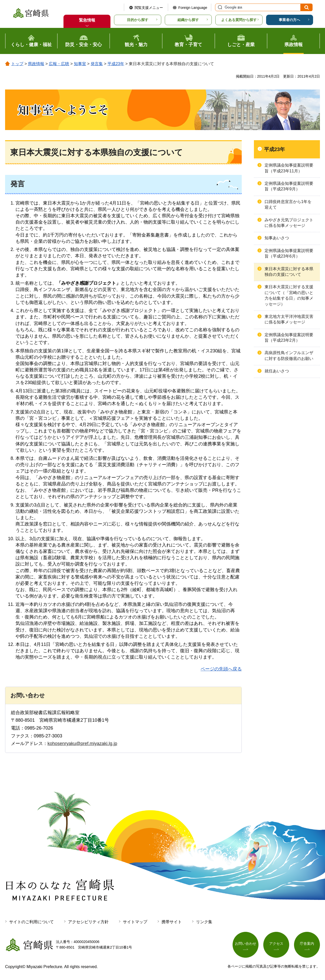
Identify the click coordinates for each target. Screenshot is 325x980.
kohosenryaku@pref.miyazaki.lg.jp (82, 743)
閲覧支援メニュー (149, 8)
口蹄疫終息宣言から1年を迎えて (288, 204)
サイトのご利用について (31, 922)
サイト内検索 (219, 7)
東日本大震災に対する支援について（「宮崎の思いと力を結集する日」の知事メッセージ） (289, 295)
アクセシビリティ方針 (88, 922)
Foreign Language (193, 8)
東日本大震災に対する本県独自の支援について (289, 272)
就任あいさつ (277, 371)
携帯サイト (172, 922)
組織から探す (188, 20)
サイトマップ (135, 922)
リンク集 (204, 922)
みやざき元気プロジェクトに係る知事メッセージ (289, 223)
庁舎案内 (307, 943)
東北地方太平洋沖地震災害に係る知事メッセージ (289, 319)
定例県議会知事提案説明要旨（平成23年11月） (289, 168)
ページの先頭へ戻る (221, 669)
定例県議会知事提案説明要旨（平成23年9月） (289, 186)
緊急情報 (87, 20)
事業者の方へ (289, 20)
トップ (17, 64)
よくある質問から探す (239, 20)
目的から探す (138, 20)
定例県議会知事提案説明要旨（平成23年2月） (289, 338)
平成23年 (116, 64)
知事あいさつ (277, 238)
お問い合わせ (246, 943)
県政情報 (36, 64)
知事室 (80, 64)
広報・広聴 (59, 64)
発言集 (97, 64)
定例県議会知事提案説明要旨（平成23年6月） (289, 253)
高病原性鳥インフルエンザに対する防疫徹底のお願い (289, 356)
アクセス (276, 943)
